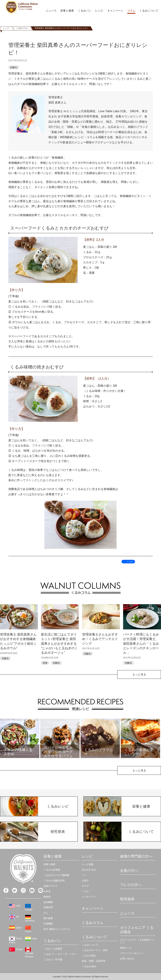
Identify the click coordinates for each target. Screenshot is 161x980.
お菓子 (85, 881)
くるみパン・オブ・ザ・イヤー (60, 954)
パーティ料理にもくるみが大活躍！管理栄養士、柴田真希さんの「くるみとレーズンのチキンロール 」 (141, 644)
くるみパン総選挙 (53, 949)
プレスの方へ (131, 885)
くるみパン (85, 11)
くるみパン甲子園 (53, 960)
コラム (131, 11)
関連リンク (126, 948)
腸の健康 (48, 918)
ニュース (51, 11)
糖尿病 (47, 897)
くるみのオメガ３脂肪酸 (56, 875)
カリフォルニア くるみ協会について (137, 941)
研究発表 (127, 899)
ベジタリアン (89, 897)
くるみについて (149, 11)
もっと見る (139, 674)
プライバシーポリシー (132, 953)
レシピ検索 (88, 864)
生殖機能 (48, 924)
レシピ (99, 11)
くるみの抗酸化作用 (54, 881)
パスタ (85, 891)
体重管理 (48, 907)
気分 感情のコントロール (57, 929)
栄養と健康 (67, 11)
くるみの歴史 (89, 956)
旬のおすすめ (89, 870)
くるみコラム (22, 28)
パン (84, 875)
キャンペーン (115, 11)
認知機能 (48, 902)
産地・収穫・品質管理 (93, 961)
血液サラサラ (51, 886)
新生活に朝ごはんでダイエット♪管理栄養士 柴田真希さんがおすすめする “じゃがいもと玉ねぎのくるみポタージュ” (59, 644)
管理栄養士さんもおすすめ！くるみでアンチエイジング (100, 639)
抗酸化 (14, 67)
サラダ (85, 886)
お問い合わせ (127, 959)
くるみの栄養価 (52, 870)
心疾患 (47, 891)
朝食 (45, 663)
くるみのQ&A (89, 966)
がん (46, 913)
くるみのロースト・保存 (95, 950)
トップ (6, 28)
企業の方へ (129, 871)
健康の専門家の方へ (136, 856)
